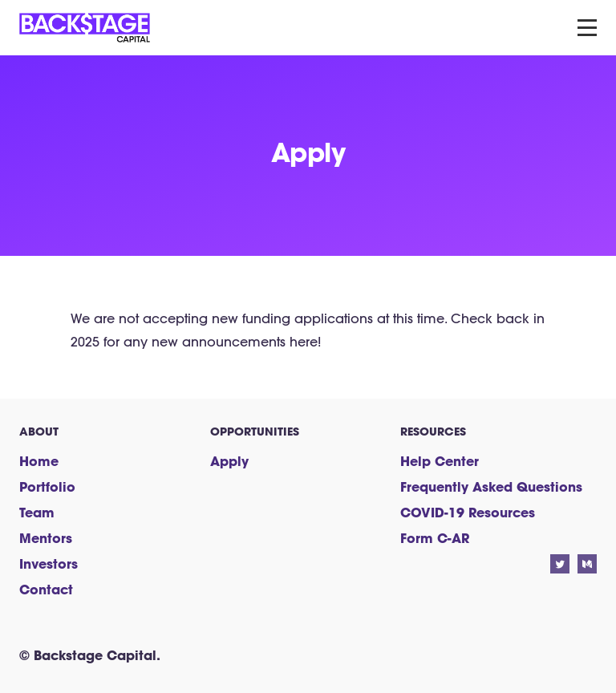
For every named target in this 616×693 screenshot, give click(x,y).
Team (37, 512)
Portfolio (47, 486)
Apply (229, 461)
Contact (46, 589)
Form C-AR (435, 538)
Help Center (440, 461)
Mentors (46, 538)
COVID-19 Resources (468, 512)
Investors (49, 563)
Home (39, 461)
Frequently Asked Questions (491, 486)
